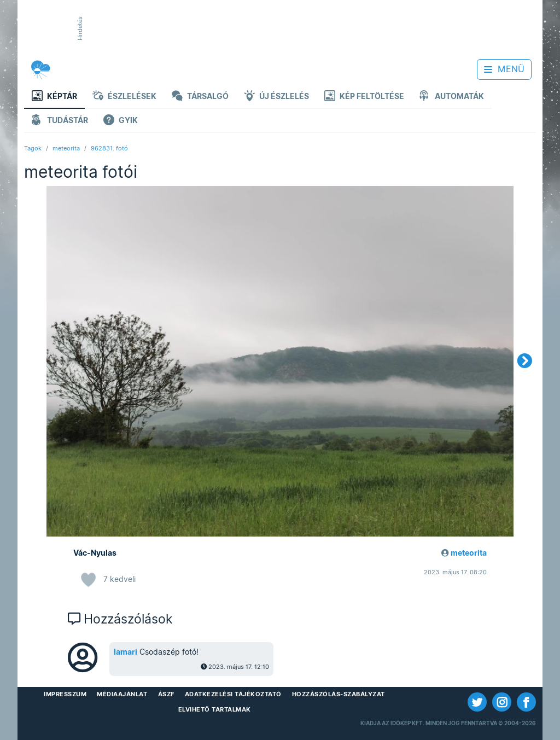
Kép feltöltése (364, 97)
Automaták (452, 97)
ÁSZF (166, 694)
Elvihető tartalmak (215, 709)
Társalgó (200, 97)
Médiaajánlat (122, 694)
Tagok (33, 148)
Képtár (54, 97)
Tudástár (60, 121)
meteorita (66, 148)
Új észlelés (276, 97)
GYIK (121, 121)
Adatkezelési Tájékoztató (233, 694)
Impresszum (65, 694)
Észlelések (124, 97)
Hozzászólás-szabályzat (339, 694)
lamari (126, 652)
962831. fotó (109, 148)
